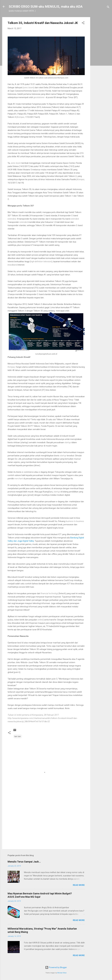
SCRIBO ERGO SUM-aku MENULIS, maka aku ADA (46, 7)
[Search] (108, 7)
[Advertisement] (101, 58)
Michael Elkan (62, 973)
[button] (83, 23)
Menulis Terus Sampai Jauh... (24, 862)
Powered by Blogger (56, 967)
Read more (79, 885)
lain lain (18, 736)
